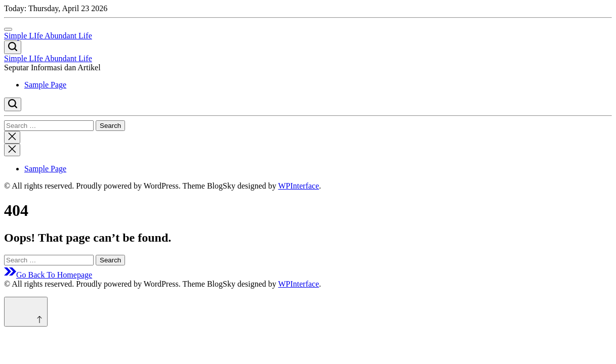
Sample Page (45, 85)
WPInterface (298, 186)
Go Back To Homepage (48, 275)
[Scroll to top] (26, 312)
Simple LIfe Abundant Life (48, 36)
